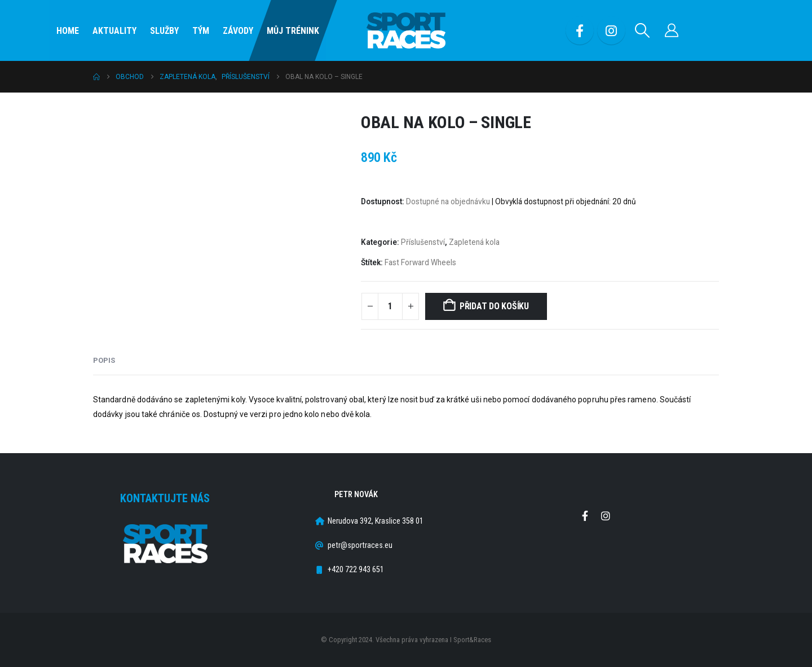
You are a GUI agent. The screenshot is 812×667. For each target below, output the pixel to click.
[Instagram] (611, 30)
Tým (201, 31)
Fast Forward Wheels (420, 262)
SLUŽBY (164, 31)
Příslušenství (423, 242)
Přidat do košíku (494, 306)
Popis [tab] (104, 360)
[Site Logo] (406, 31)
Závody (238, 31)
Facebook (585, 516)
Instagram (606, 516)
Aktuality (114, 31)
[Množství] (390, 306)
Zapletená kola (474, 242)
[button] (643, 30)
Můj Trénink (293, 31)
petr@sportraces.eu (360, 545)
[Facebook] (580, 30)
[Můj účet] (672, 30)
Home (68, 31)
